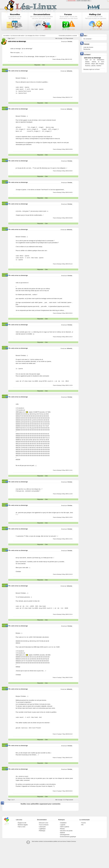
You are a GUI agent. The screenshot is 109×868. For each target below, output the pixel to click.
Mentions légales (23, 825)
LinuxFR (79, 1)
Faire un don (22, 827)
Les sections (6, 36)
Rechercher (87, 49)
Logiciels (63, 825)
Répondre (37, 65)
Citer (43, 65)
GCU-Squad (84, 1)
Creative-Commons (71, 841)
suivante (75, 36)
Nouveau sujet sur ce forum (92, 69)
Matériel (62, 833)
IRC (82, 825)
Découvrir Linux (44, 823)
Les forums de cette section (17, 36)
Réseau (62, 829)
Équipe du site (22, 823)
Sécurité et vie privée (66, 831)
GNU (89, 1)
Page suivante (70, 38)
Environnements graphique (68, 837)
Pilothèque (42, 831)
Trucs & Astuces (44, 825)
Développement (65, 835)
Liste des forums (88, 47)
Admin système (65, 827)
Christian (70, 42)
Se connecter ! (88, 39)
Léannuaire (42, 827)
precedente (68, 36)
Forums (84, 823)
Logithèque (42, 829)
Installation (63, 823)
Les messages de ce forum (32, 36)
